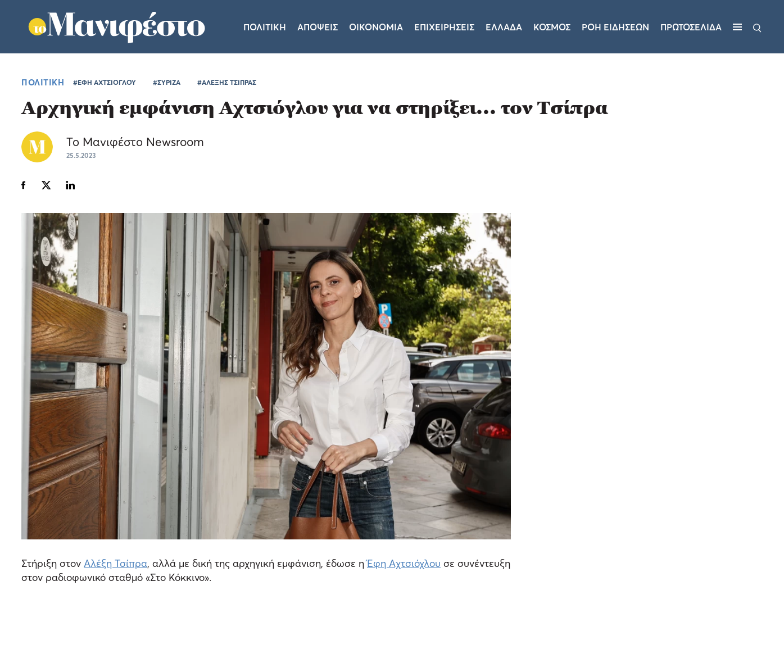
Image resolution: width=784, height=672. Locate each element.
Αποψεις (318, 27)
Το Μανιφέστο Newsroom (135, 142)
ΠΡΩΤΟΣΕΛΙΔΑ (691, 27)
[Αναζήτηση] (757, 27)
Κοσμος (552, 27)
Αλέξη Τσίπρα (115, 563)
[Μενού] (737, 27)
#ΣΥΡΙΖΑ (167, 82)
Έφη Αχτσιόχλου (404, 563)
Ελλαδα (504, 27)
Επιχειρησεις (444, 27)
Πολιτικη (265, 27)
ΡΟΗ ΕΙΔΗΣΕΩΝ (615, 27)
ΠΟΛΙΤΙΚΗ (43, 82)
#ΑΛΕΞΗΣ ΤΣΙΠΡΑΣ (227, 82)
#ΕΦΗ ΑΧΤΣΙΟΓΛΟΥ (105, 82)
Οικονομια (376, 27)
